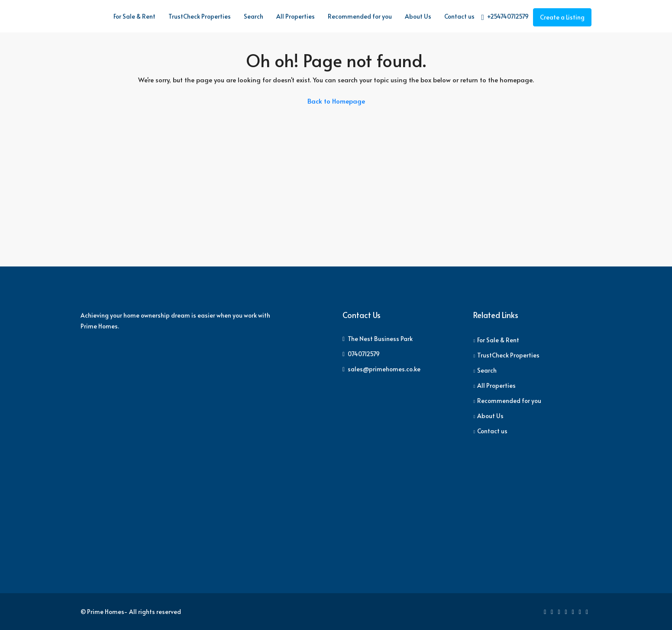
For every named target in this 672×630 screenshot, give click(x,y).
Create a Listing (562, 17)
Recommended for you (360, 16)
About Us (418, 16)
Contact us (459, 16)
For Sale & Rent (134, 16)
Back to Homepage (336, 101)
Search (254, 16)
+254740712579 (505, 17)
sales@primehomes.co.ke (384, 369)
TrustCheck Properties (200, 16)
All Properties (296, 16)
